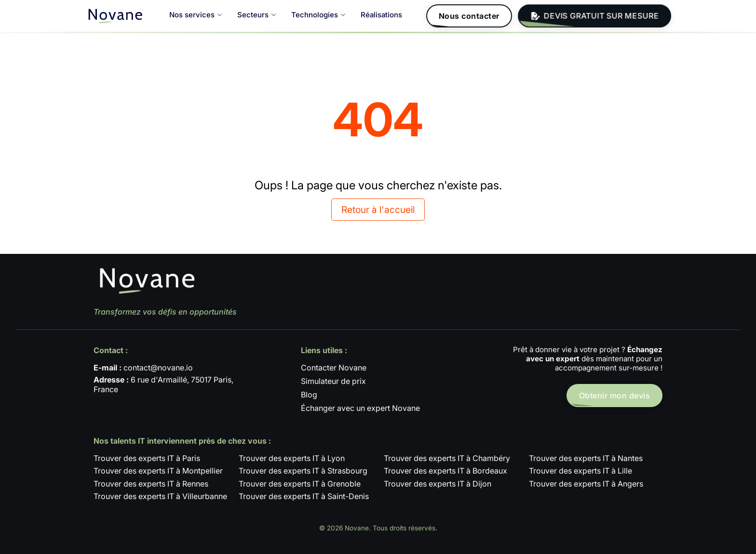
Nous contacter (469, 16)
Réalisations (381, 15)
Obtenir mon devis (615, 396)
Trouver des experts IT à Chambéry (447, 458)
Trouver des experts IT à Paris (147, 458)
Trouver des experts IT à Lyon (292, 458)
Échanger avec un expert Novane (360, 408)
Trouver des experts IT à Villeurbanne (160, 496)
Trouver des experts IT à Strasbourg (303, 471)
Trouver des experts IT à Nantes (586, 458)
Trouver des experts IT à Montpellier (158, 471)
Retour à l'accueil (378, 210)
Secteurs (256, 15)
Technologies (318, 15)
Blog (309, 395)
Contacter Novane (334, 368)
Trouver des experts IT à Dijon (438, 484)
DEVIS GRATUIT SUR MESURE (594, 16)
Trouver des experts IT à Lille (580, 471)
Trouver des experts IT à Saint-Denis (304, 496)
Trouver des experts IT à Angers (586, 484)
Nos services (196, 15)
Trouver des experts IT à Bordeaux (445, 471)
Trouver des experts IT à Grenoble (300, 484)
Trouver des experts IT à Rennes (151, 484)
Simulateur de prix (333, 381)
